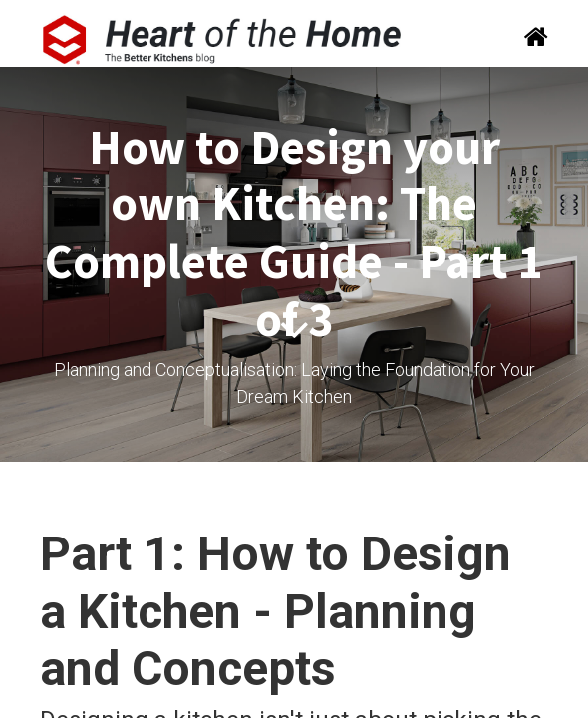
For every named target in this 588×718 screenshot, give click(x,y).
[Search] (530, 38)
